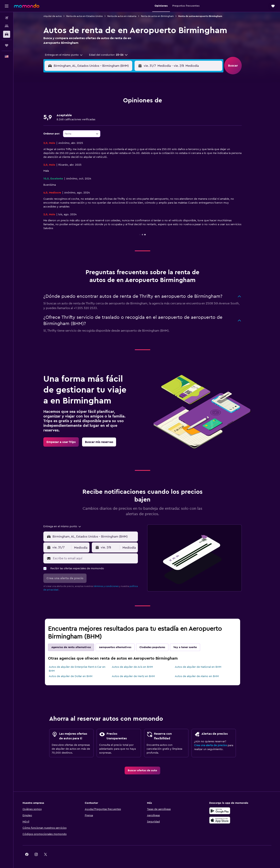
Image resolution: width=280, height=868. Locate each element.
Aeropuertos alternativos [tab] (119, 647)
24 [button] (115, 130)
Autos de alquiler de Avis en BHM (136, 667)
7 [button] (87, 112)
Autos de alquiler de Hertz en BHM (137, 676)
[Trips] (7, 45)
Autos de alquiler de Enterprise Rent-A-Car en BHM (81, 669)
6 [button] (78, 112)
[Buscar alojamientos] (7, 26)
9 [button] (106, 112)
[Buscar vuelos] (7, 18)
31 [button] (115, 140)
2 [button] (106, 102)
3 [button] (115, 102)
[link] (65, 442)
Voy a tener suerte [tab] (189, 647)
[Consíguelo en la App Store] (224, 820)
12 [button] (134, 112)
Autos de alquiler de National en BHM (202, 667)
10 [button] (115, 112)
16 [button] (106, 121)
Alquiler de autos (57, 16)
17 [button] (115, 121)
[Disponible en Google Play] (224, 811)
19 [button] (134, 121)
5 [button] (134, 102)
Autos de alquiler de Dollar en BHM (75, 676)
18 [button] (124, 121)
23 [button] (106, 130)
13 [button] (78, 121)
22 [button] (96, 130)
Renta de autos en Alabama (126, 16)
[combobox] (67, 55)
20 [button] (78, 130)
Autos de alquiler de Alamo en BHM (201, 676)
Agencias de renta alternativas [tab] (75, 647)
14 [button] (87, 121)
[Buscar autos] (7, 34)
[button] (7, 6)
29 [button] (96, 140)
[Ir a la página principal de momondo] (27, 6)
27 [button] (78, 140)
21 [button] (87, 130)
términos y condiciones (110, 586)
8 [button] (96, 112)
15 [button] (96, 121)
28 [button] (87, 140)
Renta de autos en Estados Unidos (89, 16)
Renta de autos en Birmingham (162, 16)
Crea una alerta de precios (215, 745)
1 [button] (96, 102)
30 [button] (106, 140)
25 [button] (124, 130)
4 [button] (124, 102)
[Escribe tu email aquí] (99, 558)
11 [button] (124, 112)
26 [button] (134, 130)
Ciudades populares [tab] (157, 647)
